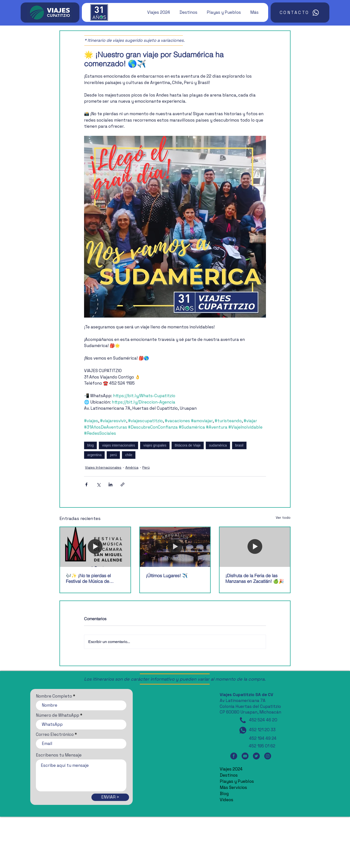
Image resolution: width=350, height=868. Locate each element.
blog (90, 445)
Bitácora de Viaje (188, 445)
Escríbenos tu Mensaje (59, 755)
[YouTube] (245, 756)
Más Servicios (233, 787)
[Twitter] (256, 756)
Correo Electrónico (55, 735)
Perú (146, 467)
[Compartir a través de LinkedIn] (110, 484)
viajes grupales (155, 445)
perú (113, 455)
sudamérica (218, 445)
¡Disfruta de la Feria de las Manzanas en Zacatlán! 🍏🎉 (255, 578)
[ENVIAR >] (110, 797)
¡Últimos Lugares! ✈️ (167, 576)
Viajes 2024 (231, 769)
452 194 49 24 (263, 738)
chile (129, 455)
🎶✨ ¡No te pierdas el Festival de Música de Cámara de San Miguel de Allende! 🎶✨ (92, 578)
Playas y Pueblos (237, 781)
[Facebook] (234, 756)
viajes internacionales (118, 445)
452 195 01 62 (262, 746)
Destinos (229, 775)
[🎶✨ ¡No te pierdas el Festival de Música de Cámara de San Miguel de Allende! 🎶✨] (95, 547)
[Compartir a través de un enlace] (123, 484)
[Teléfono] (243, 720)
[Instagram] (268, 756)
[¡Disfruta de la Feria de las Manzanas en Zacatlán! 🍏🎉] (255, 547)
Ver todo (283, 518)
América (132, 467)
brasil (239, 445)
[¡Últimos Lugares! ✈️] (175, 547)
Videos (226, 800)
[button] (156, 12)
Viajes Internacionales (103, 467)
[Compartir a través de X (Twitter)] (98, 484)
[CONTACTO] (300, 13)
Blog (224, 794)
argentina (94, 455)
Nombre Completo (54, 696)
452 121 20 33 (262, 730)
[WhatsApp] (243, 730)
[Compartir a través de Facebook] (86, 484)
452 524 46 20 (263, 720)
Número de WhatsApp (58, 715)
